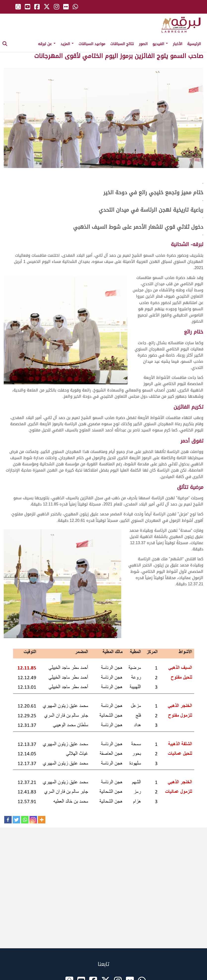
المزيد (67, 44)
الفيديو (160, 44)
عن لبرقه (47, 44)
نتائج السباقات (122, 44)
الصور (143, 44)
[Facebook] (8, 820)
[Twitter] (16, 820)
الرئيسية (194, 44)
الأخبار (177, 44)
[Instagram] (33, 820)
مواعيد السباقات (92, 44)
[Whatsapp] (25, 820)
